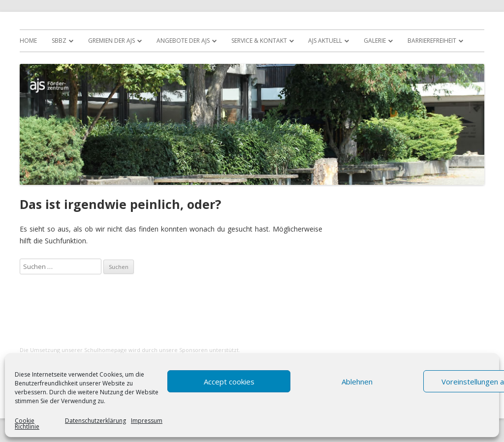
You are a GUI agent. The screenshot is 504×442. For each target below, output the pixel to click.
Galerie (375, 41)
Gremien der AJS (111, 41)
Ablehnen (357, 382)
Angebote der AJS (183, 41)
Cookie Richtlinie (27, 424)
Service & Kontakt (259, 41)
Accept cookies (229, 382)
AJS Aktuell (325, 41)
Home (28, 41)
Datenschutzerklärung (95, 421)
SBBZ (59, 41)
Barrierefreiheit (432, 41)
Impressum (147, 421)
